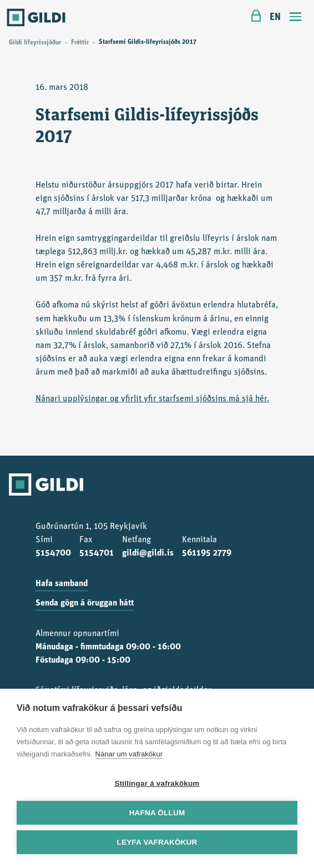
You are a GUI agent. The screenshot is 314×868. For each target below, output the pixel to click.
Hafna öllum (157, 813)
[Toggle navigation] (296, 18)
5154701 (97, 553)
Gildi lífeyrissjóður (35, 43)
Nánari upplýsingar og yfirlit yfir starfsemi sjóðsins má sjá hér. (152, 399)
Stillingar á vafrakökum (157, 783)
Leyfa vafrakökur (157, 842)
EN (275, 17)
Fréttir (80, 43)
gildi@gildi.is (148, 553)
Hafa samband (62, 584)
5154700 (53, 553)
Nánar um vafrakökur (129, 754)
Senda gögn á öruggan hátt (85, 603)
